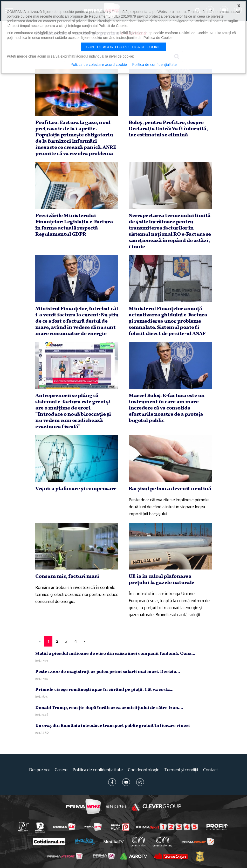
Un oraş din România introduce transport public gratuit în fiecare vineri (113, 726)
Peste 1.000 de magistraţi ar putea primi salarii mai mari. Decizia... (108, 672)
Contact (211, 770)
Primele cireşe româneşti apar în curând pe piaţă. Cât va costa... (104, 690)
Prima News (83, 807)
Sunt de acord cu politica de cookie (124, 47)
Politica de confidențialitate (98, 770)
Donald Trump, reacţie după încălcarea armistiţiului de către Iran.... (109, 708)
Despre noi (39, 770)
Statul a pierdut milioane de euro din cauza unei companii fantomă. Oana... (115, 654)
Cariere (61, 770)
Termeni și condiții (181, 770)
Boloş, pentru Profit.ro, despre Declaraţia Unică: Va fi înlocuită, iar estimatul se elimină (168, 129)
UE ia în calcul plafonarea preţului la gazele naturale (162, 580)
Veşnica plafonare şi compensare (76, 489)
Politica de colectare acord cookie (99, 65)
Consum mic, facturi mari (67, 577)
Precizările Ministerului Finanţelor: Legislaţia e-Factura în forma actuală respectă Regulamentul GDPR (74, 225)
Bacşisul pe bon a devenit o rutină (170, 489)
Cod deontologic (143, 770)
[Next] (85, 641)
